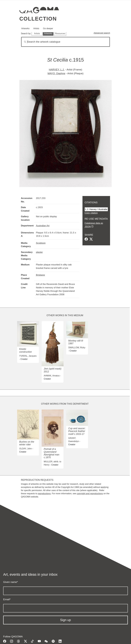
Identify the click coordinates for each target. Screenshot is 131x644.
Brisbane (40, 275)
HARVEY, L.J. (57, 70)
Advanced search (102, 33)
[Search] (65, 42)
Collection (38, 19)
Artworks (25, 28)
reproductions (44, 494)
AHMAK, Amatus (52, 376)
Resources (60, 33)
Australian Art (43, 226)
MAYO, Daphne (56, 73)
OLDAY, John (26, 449)
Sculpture (41, 243)
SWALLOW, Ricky (77, 348)
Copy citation (91, 213)
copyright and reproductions (90, 494)
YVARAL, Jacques (28, 356)
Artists (36, 28)
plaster (39, 252)
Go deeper (48, 28)
